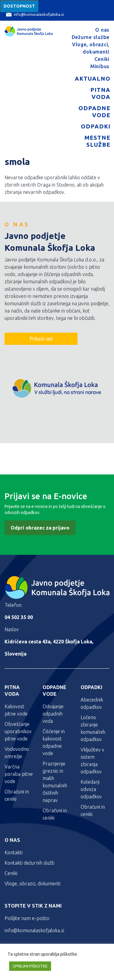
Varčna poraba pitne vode (19, 774)
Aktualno (93, 79)
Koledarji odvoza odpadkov (91, 789)
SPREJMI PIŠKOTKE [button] (30, 966)
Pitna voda (100, 93)
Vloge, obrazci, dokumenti (33, 884)
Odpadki (96, 126)
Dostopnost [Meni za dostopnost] (19, 6)
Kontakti (14, 852)
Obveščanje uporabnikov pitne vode (18, 731)
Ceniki (102, 59)
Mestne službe (97, 141)
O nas (102, 30)
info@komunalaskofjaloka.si (35, 14)
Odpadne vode (94, 112)
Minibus (100, 66)
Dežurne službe (91, 37)
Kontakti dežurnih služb (29, 863)
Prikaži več (41, 339)
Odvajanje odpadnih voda (53, 714)
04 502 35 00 (19, 617)
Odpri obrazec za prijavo (40, 528)
